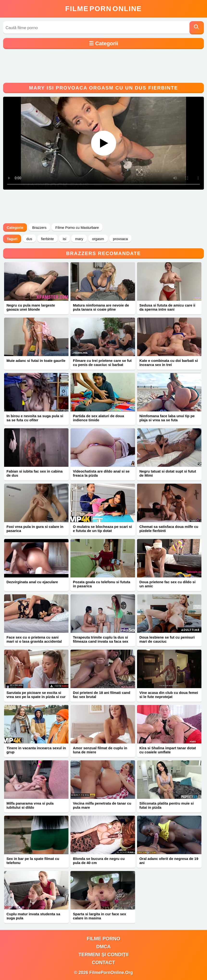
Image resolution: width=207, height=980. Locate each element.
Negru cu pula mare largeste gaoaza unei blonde (31, 307)
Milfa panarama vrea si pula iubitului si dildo (30, 805)
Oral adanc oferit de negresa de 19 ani (169, 861)
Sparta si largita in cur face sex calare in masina (99, 916)
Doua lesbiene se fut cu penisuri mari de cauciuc (167, 639)
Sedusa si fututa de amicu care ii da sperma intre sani (167, 307)
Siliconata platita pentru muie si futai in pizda (167, 805)
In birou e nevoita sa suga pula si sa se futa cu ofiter (35, 418)
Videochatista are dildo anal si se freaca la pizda (101, 473)
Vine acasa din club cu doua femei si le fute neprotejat (169, 695)
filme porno (103, 939)
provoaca (120, 239)
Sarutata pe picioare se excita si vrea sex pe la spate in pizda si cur (36, 695)
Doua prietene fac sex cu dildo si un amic (167, 584)
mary (79, 239)
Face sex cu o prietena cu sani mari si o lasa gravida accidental (34, 639)
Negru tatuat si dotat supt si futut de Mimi (168, 473)
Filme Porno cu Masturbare (77, 227)
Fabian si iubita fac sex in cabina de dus (34, 473)
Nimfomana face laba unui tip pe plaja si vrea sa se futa (167, 418)
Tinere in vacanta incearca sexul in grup (36, 750)
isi (64, 239)
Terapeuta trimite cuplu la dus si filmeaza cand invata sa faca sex (100, 639)
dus (29, 239)
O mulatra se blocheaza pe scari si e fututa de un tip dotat (102, 529)
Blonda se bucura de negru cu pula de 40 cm (99, 861)
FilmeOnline (103, 9)
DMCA (104, 947)
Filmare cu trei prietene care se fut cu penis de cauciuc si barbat (102, 363)
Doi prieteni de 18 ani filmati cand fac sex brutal (101, 695)
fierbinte (47, 239)
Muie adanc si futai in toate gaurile (36, 361)
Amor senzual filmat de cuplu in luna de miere (100, 750)
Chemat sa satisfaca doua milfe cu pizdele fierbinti (169, 529)
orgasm (98, 239)
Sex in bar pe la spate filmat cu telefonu (33, 861)
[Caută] (197, 28)
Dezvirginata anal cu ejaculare (32, 582)
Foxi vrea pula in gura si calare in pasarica (35, 529)
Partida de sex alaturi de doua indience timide (98, 418)
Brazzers (39, 227)
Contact (103, 962)
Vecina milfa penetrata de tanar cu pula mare (102, 805)
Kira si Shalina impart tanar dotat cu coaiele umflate (168, 750)
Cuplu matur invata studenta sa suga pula (33, 916)
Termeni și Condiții (104, 954)
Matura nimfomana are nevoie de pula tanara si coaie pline (101, 307)
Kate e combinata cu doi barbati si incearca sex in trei (169, 363)
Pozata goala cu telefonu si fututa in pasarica (101, 584)
